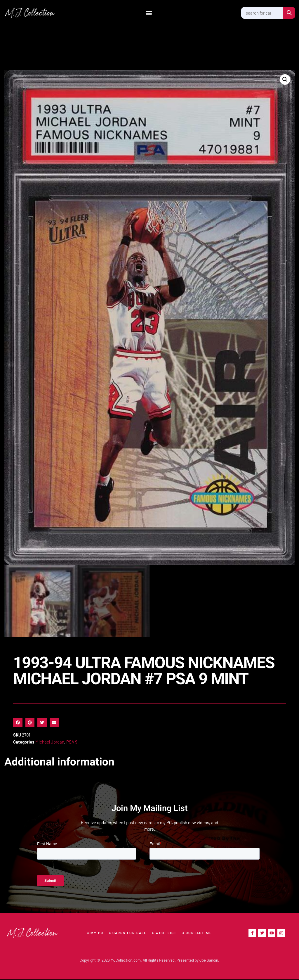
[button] (149, 13)
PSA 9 (72, 742)
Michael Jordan (50, 742)
